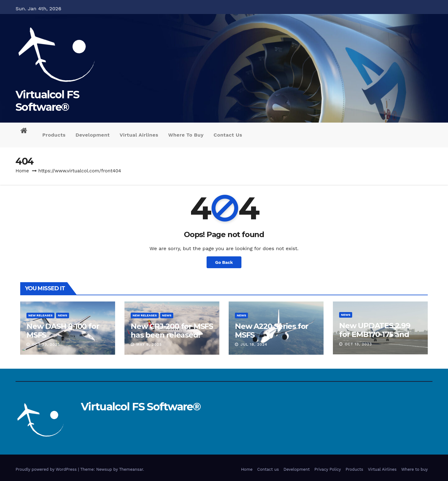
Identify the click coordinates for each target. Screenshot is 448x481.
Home (22, 171)
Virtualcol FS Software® (47, 101)
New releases (40, 315)
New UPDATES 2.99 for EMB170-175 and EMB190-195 (375, 334)
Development (93, 135)
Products (54, 135)
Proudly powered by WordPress (47, 469)
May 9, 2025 (149, 344)
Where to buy (186, 135)
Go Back (224, 262)
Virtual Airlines (139, 135)
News (63, 315)
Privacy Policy (328, 469)
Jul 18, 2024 (254, 344)
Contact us (228, 135)
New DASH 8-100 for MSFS (63, 331)
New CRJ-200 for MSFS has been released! (172, 331)
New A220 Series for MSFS (272, 331)
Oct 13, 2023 (358, 344)
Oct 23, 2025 (46, 344)
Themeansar (131, 469)
